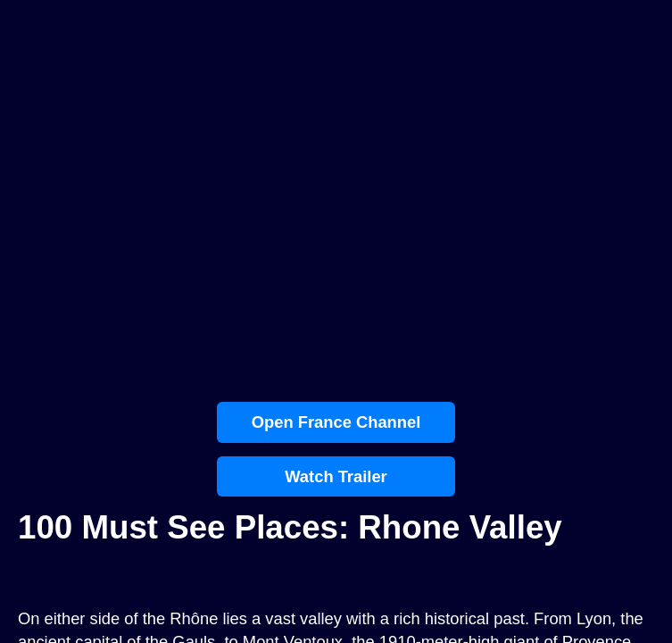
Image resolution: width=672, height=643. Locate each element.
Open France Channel (336, 422)
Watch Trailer (336, 476)
